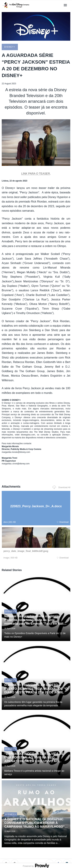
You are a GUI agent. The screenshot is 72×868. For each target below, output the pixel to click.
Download (63, 522)
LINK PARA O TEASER (36, 174)
